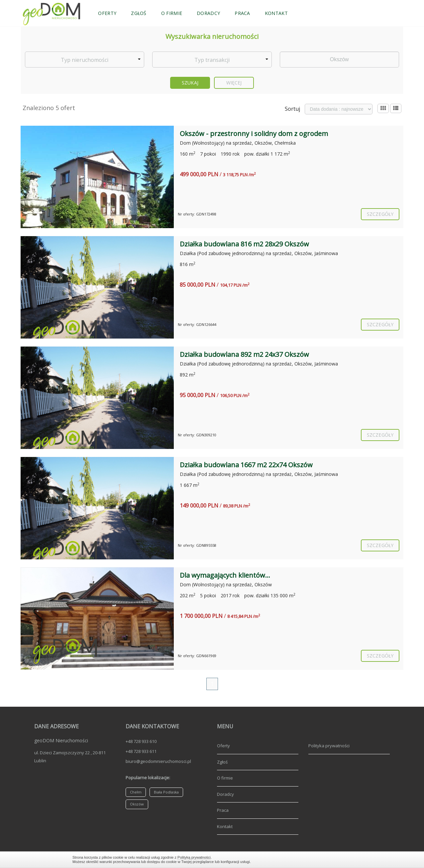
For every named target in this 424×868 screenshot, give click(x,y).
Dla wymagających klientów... (225, 575)
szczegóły (380, 214)
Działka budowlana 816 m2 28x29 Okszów (244, 244)
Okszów (137, 804)
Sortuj (292, 109)
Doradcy (208, 13)
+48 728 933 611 (141, 751)
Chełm (136, 792)
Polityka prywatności (329, 746)
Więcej (234, 83)
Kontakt (276, 13)
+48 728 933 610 (141, 741)
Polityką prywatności (194, 857)
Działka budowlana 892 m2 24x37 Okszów (244, 354)
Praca (242, 13)
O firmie (172, 13)
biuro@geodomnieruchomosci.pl (158, 761)
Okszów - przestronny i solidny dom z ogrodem (254, 134)
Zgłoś (139, 13)
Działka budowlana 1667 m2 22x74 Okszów (246, 465)
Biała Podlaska (166, 792)
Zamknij (348, 860)
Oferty (107, 13)
